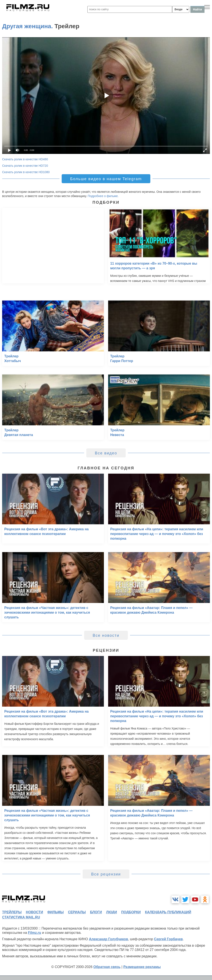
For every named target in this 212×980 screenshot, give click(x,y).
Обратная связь (107, 967)
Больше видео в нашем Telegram (106, 179)
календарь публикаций (168, 912)
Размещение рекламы (142, 967)
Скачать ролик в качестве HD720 (25, 166)
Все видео (106, 453)
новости (34, 912)
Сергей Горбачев (168, 939)
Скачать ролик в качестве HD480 (25, 159)
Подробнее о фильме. (103, 196)
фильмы (55, 912)
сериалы (77, 912)
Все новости (106, 635)
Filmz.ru (35, 933)
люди (112, 912)
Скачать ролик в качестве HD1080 (26, 172)
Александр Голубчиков (108, 939)
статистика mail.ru (21, 917)
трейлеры (12, 912)
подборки (131, 912)
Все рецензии (106, 874)
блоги (96, 912)
